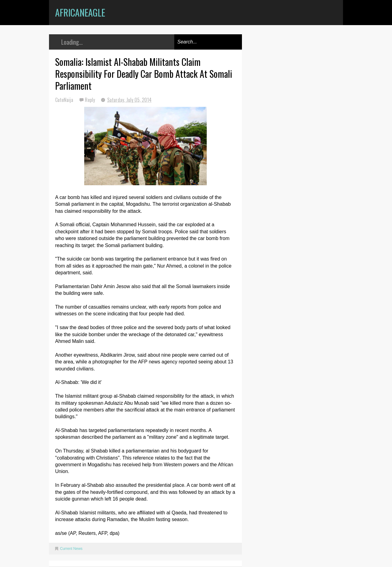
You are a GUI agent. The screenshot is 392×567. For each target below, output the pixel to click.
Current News (71, 549)
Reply (90, 100)
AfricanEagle (80, 12)
